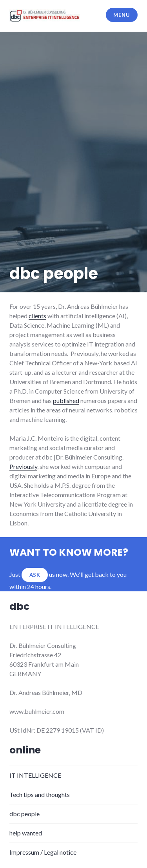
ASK (35, 575)
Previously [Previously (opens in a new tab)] (23, 466)
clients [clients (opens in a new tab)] (37, 316)
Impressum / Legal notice (43, 852)
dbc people (24, 814)
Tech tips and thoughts (40, 794)
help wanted (26, 833)
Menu (122, 15)
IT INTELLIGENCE (35, 775)
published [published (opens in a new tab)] (66, 400)
